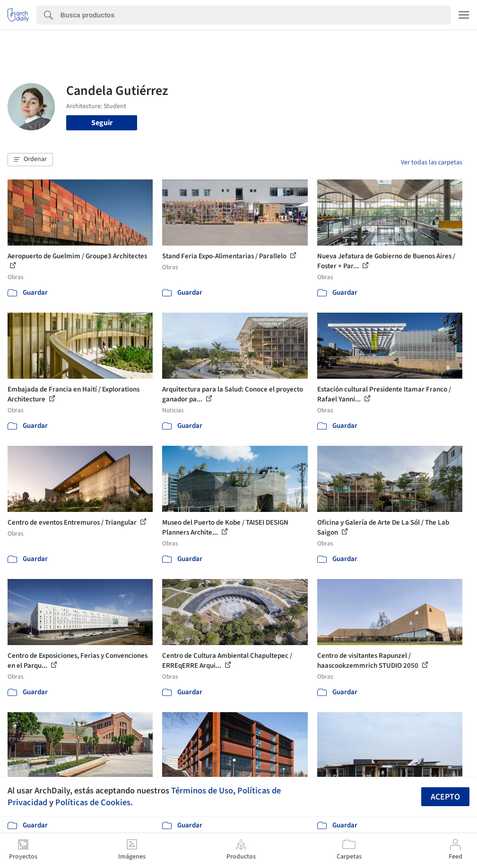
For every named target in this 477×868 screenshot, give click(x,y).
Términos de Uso (202, 791)
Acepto (445, 797)
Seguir (102, 123)
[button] (30, 160)
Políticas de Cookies (93, 802)
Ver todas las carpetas (432, 162)
